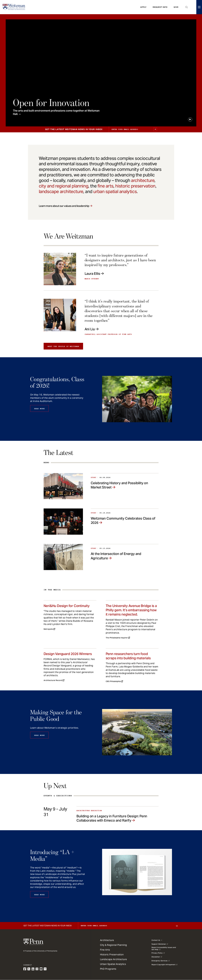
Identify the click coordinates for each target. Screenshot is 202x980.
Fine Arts (105, 950)
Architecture (107, 940)
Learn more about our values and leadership (64, 206)
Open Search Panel (187, 7)
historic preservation (135, 186)
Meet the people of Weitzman (63, 346)
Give (176, 7)
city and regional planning (64, 186)
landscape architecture (61, 191)
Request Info (160, 7)
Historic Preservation (112, 954)
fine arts (105, 186)
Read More (39, 409)
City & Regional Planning (113, 945)
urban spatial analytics (115, 191)
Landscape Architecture (113, 959)
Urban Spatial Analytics (113, 964)
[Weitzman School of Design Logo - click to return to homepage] (14, 7)
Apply (143, 7)
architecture (143, 180)
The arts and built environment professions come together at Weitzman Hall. (56, 112)
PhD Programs (108, 969)
